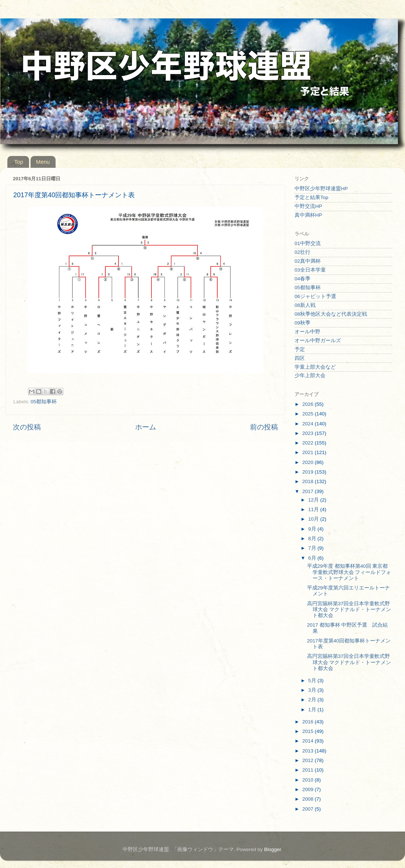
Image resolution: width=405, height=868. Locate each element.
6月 (313, 558)
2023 (309, 433)
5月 (313, 681)
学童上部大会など (315, 367)
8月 (313, 538)
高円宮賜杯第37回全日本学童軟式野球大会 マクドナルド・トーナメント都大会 (349, 610)
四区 (300, 358)
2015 (309, 731)
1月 (313, 710)
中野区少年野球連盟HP (321, 189)
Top (19, 162)
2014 (309, 741)
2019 (309, 472)
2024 (309, 424)
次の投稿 (27, 427)
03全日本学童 (310, 270)
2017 (309, 491)
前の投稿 (264, 427)
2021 (309, 452)
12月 (314, 500)
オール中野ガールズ (318, 341)
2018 (309, 481)
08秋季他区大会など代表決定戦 (331, 314)
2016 (309, 722)
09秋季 (302, 323)
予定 (300, 349)
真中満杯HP (308, 215)
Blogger (272, 849)
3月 (313, 690)
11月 (314, 509)
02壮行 (302, 252)
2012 (309, 760)
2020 (309, 462)
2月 (313, 700)
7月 (313, 548)
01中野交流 (308, 243)
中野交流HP (308, 206)
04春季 (302, 279)
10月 (314, 519)
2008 (309, 799)
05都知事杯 (44, 402)
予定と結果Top (311, 197)
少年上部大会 (310, 375)
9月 (313, 529)
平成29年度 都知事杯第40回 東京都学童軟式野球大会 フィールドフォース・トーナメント (349, 572)
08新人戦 (305, 305)
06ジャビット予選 (315, 296)
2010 (309, 780)
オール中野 (307, 332)
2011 (309, 770)
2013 (309, 751)
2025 (309, 414)
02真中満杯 (308, 261)
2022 (309, 443)
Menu (43, 162)
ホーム (146, 427)
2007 (309, 809)
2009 (309, 789)
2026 (309, 404)
